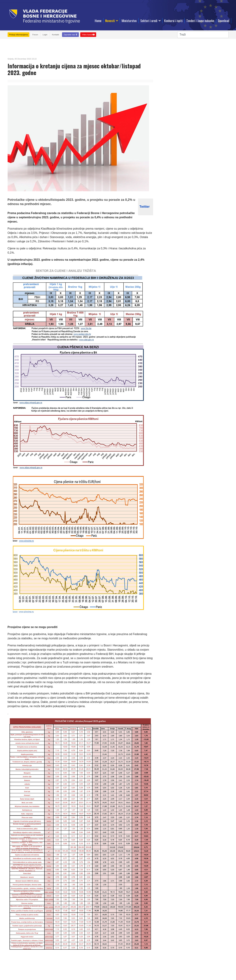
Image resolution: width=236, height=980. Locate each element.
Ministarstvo (129, 21)
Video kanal (88, 35)
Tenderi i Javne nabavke (200, 21)
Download (224, 21)
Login (45, 35)
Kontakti (56, 35)
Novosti (110, 21)
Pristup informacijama (19, 35)
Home (98, 21)
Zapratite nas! (70, 35)
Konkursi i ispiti (173, 21)
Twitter (145, 207)
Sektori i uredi (149, 21)
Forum (35, 35)
